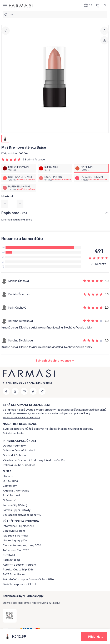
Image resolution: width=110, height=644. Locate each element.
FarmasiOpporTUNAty (17, 510)
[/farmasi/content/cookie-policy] (19, 465)
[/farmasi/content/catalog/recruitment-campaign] (28, 579)
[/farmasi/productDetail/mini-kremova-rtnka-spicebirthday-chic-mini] (19, 178)
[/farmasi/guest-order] (13, 433)
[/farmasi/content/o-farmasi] (9, 500)
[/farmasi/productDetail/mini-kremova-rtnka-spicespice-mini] (91, 168)
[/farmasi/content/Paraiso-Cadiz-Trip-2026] (18, 570)
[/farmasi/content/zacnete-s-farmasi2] (15, 536)
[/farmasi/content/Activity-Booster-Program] (19, 565)
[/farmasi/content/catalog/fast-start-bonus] (14, 574)
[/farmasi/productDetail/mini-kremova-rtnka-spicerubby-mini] (55, 168)
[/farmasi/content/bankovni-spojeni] (14, 531)
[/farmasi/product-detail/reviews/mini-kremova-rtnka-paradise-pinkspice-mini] (55, 361)
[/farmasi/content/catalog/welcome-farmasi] (22, 515)
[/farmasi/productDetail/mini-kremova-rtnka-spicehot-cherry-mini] (19, 168)
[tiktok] (33, 391)
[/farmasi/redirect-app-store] (10, 616)
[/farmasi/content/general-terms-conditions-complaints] (34, 460)
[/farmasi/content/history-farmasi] (8, 476)
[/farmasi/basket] (98, 6)
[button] (94, 637)
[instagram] (15, 391)
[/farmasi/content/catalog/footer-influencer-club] (16, 550)
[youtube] (24, 391)
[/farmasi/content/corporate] (16, 491)
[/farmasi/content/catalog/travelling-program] (22, 545)
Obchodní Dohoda (14, 455)
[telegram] (42, 391)
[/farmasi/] (21, 6)
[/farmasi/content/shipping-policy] (14, 446)
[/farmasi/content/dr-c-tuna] (10, 481)
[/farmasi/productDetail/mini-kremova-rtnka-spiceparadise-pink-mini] (91, 178)
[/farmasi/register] (21, 417)
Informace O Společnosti (18, 526)
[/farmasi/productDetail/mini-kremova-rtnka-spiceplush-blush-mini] (19, 188)
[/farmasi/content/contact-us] (9, 555)
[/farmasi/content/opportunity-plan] (15, 541)
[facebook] (6, 391)
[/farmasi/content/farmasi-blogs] (11, 560)
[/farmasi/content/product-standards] (10, 486)
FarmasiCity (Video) (15, 505)
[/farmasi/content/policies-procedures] (19, 451)
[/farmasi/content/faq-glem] (19, 584)
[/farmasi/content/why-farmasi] (11, 496)
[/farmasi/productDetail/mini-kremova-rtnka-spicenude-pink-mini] (55, 178)
